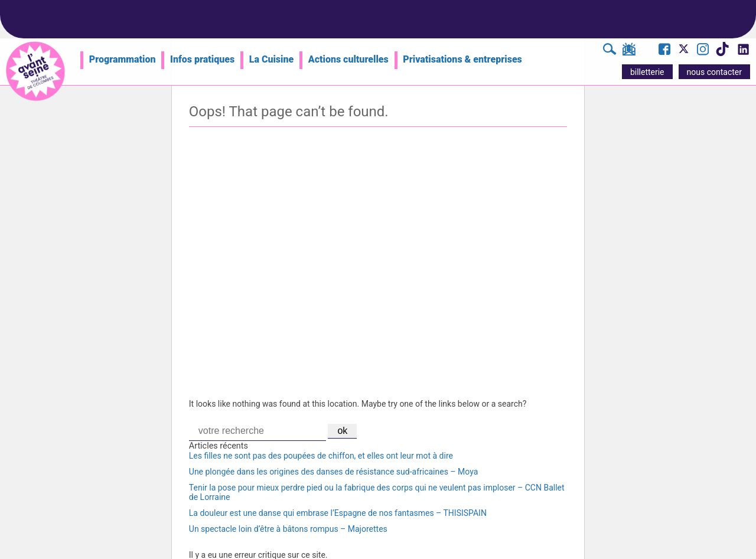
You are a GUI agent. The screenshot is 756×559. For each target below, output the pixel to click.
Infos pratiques (202, 59)
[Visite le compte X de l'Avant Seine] (684, 53)
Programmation (123, 59)
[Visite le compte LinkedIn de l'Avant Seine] (743, 53)
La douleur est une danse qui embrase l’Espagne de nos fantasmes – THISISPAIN (338, 513)
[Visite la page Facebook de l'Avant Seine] (664, 51)
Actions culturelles (348, 59)
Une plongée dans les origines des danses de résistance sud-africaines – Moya (333, 472)
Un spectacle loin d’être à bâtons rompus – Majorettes (288, 529)
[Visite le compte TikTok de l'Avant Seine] (722, 53)
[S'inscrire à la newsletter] (629, 51)
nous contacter (714, 72)
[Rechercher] (610, 51)
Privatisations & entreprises (462, 59)
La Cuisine (271, 59)
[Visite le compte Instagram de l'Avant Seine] (703, 51)
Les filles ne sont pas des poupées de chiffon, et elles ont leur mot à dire (321, 456)
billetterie (647, 72)
